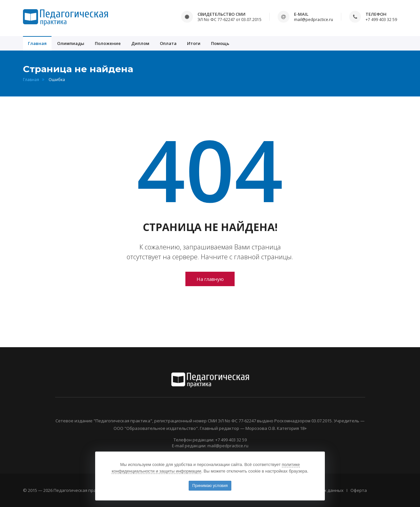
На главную (210, 279)
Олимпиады (71, 43)
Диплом (140, 43)
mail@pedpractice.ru (314, 20)
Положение (108, 43)
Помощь (220, 43)
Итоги (194, 43)
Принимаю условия (210, 486)
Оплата (168, 43)
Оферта (359, 490)
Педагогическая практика (81, 490)
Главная (37, 43)
